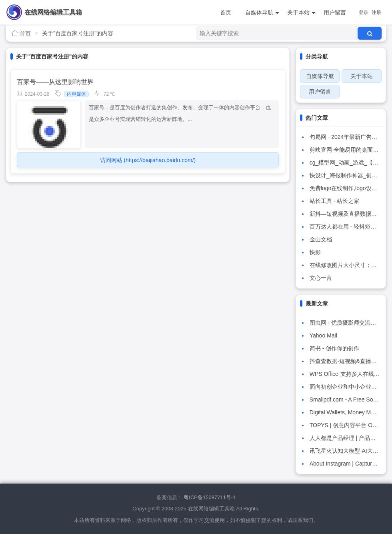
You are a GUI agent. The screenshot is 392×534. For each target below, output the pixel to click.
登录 (364, 12)
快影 (315, 252)
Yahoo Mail (323, 335)
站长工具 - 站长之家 (334, 201)
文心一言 (321, 278)
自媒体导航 (262, 13)
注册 (376, 12)
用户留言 (335, 12)
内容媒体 (76, 94)
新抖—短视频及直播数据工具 (346, 214)
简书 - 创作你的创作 (334, 348)
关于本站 (301, 13)
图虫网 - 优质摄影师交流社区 (346, 323)
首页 (226, 12)
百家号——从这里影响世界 (55, 82)
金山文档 (321, 239)
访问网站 (148, 160)
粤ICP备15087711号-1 (210, 497)
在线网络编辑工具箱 (53, 12)
